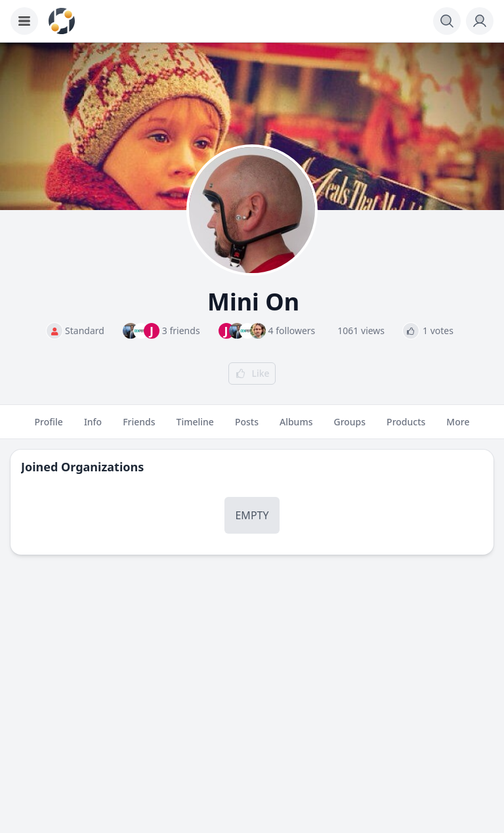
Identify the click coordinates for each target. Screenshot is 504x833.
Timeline (195, 427)
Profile (49, 427)
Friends (139, 427)
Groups (349, 427)
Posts (247, 427)
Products (406, 427)
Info (93, 427)
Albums (296, 427)
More (458, 427)
